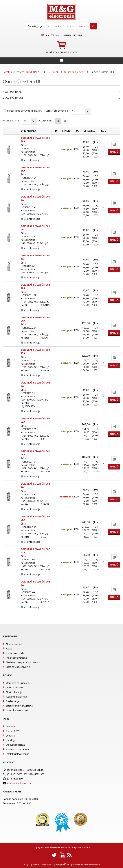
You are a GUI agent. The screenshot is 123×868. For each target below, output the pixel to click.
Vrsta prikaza (45, 121)
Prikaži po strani (11, 121)
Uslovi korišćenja (15, 745)
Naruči (114, 152)
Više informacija (31, 160)
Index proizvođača (16, 658)
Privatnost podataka (17, 749)
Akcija (9, 649)
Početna (7, 72)
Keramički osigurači (74, 72)
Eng (55, 35)
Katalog (10, 740)
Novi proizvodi (14, 644)
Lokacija (11, 736)
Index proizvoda (15, 653)
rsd (74, 35)
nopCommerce (93, 864)
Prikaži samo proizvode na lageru (25, 111)
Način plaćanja (14, 692)
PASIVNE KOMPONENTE (29, 72)
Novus (36, 864)
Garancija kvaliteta (16, 697)
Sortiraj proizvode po (57, 111)
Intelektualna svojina (18, 754)
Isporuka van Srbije (17, 710)
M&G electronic (53, 847)
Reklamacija (13, 701)
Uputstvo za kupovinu (18, 683)
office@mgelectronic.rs (20, 783)
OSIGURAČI (53, 72)
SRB (45, 35)
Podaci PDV (12, 731)
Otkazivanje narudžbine (19, 706)
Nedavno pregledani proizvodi (23, 662)
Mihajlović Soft (63, 864)
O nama (10, 726)
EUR (80, 35)
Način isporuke (14, 687)
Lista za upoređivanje (18, 667)
